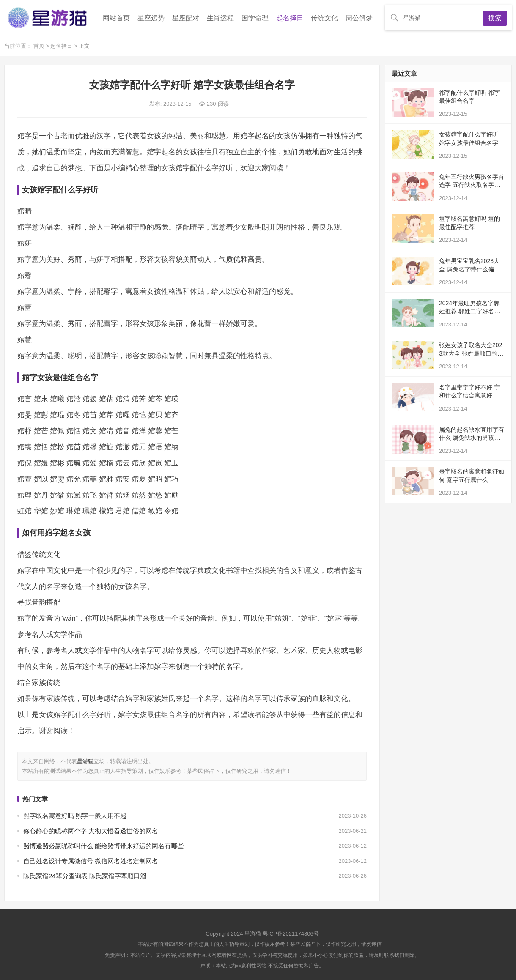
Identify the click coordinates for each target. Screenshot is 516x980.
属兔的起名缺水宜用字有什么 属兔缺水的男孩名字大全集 (472, 438)
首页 (40, 46)
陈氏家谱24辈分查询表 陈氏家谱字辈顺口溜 (85, 876)
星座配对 (186, 18)
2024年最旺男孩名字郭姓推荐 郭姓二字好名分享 (469, 311)
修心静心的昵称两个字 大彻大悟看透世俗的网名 (91, 831)
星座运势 (151, 18)
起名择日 (290, 18)
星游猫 (85, 761)
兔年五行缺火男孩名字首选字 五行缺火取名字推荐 (472, 185)
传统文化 (324, 18)
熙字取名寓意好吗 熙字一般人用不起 (75, 816)
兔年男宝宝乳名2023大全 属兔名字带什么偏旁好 (469, 269)
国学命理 (255, 18)
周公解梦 (359, 18)
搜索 (495, 18)
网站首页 (116, 18)
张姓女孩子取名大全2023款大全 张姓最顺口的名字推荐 (471, 353)
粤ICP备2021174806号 (291, 934)
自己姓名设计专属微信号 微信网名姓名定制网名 (91, 861)
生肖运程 (220, 18)
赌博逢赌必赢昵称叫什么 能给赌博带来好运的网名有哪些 (103, 846)
